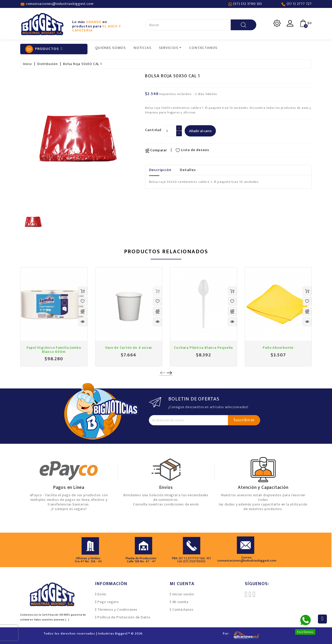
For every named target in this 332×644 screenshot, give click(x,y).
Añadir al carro (200, 131)
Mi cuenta (180, 602)
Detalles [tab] (188, 170)
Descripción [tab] (160, 170)
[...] (67, 620)
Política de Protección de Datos (124, 617)
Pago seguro (108, 602)
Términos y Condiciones (117, 610)
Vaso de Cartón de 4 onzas (129, 348)
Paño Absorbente (278, 348)
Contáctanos (183, 610)
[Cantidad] (170, 131)
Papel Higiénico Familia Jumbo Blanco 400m (54, 350)
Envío (102, 594)
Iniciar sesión (183, 594)
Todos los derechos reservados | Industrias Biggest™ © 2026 (93, 634)
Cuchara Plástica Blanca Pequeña (203, 348)
